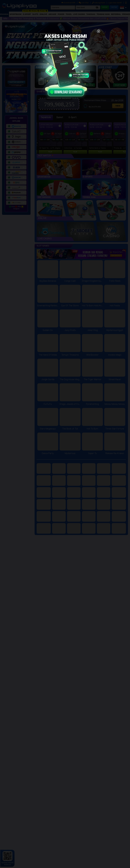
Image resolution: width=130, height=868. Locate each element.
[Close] (99, 31)
